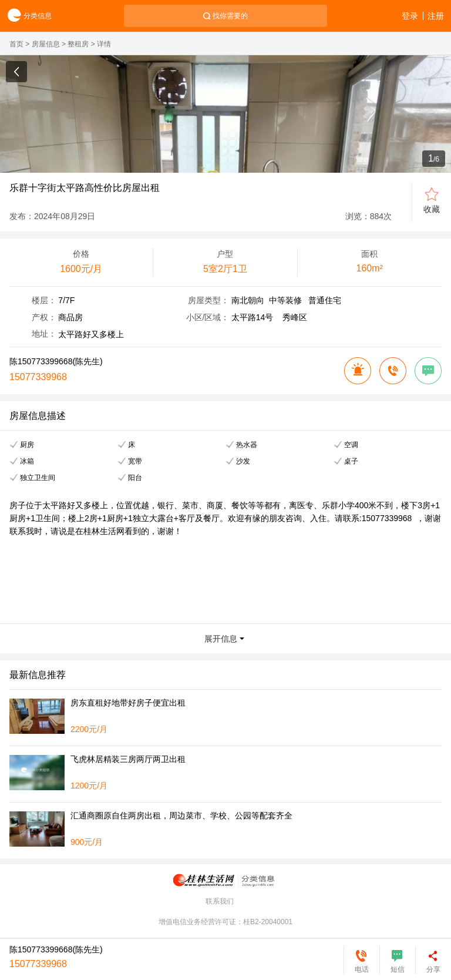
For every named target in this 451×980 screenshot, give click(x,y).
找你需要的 (230, 16)
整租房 (78, 44)
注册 (436, 16)
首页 (16, 44)
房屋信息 (46, 44)
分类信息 (26, 16)
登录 (410, 16)
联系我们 (220, 901)
